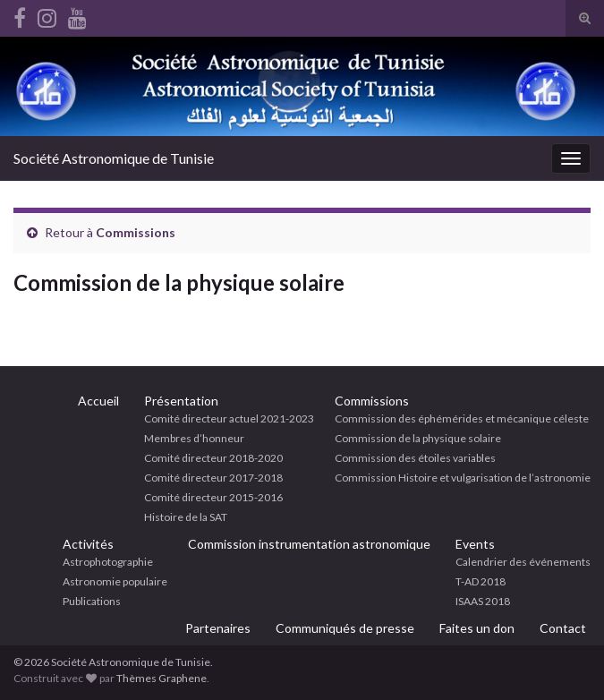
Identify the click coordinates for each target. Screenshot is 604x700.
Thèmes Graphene (162, 678)
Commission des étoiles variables (415, 458)
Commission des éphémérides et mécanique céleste (462, 418)
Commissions (136, 232)
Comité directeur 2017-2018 (213, 478)
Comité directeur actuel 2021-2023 (229, 418)
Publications (92, 601)
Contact (563, 628)
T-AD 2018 (481, 581)
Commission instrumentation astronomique (309, 544)
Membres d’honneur (194, 438)
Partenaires (218, 628)
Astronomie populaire (115, 581)
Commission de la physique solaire (418, 438)
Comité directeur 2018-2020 (213, 458)
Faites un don (477, 628)
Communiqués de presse (345, 628)
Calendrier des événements (523, 562)
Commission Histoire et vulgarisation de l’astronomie (463, 478)
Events (475, 544)
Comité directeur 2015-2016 (213, 497)
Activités (88, 544)
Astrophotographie (108, 562)
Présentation (181, 401)
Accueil (98, 401)
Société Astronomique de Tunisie (114, 158)
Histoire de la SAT (186, 517)
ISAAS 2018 (483, 601)
